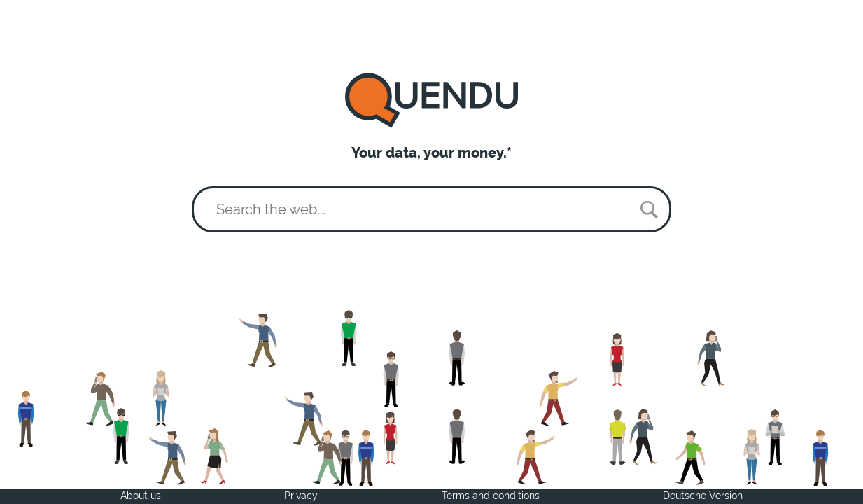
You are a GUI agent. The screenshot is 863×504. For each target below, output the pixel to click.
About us (141, 496)
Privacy (301, 496)
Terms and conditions (491, 496)
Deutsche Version (703, 496)
